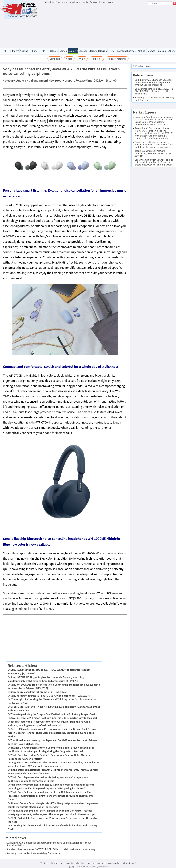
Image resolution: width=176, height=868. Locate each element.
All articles (49, 2)
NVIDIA (82, 59)
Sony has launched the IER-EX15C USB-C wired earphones (43, 696)
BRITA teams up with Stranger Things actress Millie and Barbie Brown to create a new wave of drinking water (154, 162)
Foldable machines (117, 59)
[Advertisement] (110, 26)
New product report (62, 80)
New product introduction (69, 2)
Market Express (90, 2)
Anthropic (97, 59)
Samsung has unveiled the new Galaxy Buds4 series (34, 853)
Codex (69, 59)
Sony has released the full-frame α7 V (31, 692)
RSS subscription (141, 66)
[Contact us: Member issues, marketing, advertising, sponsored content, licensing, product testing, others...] (88, 863)
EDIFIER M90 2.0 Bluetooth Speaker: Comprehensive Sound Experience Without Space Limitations (49, 844)
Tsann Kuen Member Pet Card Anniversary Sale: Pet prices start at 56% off (153, 153)
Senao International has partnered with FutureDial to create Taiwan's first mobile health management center (154, 144)
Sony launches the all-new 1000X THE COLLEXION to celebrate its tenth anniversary (51, 849)
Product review (106, 2)
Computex (55, 59)
